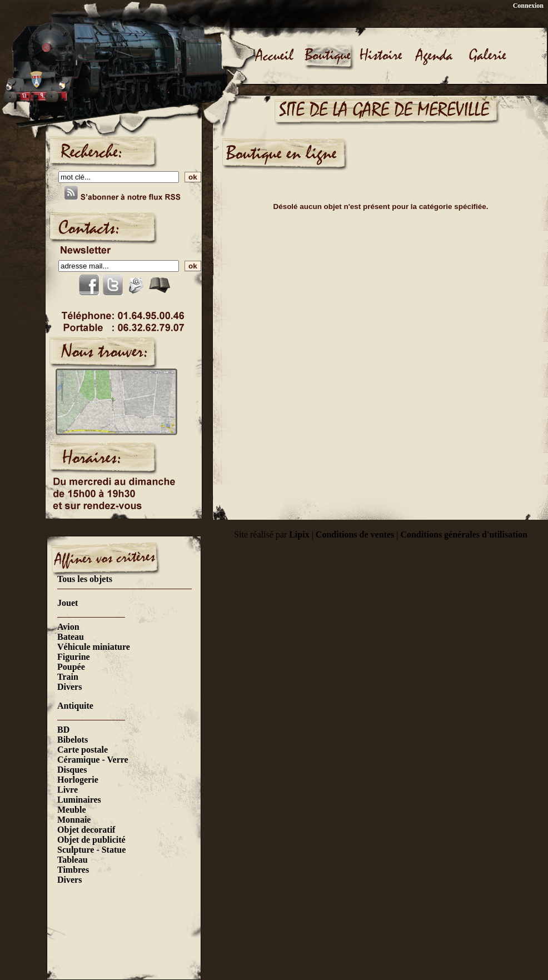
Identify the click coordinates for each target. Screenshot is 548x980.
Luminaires (79, 800)
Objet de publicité (91, 840)
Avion (68, 627)
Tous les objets (85, 579)
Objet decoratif (86, 830)
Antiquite (75, 706)
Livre (68, 790)
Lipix (299, 534)
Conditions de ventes (355, 534)
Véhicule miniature (94, 647)
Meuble (72, 810)
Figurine (74, 657)
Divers (69, 687)
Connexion (528, 6)
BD (63, 730)
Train (68, 677)
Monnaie (74, 820)
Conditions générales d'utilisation (464, 534)
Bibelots (73, 740)
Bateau (71, 637)
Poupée (71, 667)
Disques (72, 770)
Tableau (73, 860)
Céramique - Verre (93, 760)
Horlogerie (78, 780)
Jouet (68, 603)
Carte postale (83, 750)
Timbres (73, 870)
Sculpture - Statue (91, 850)
